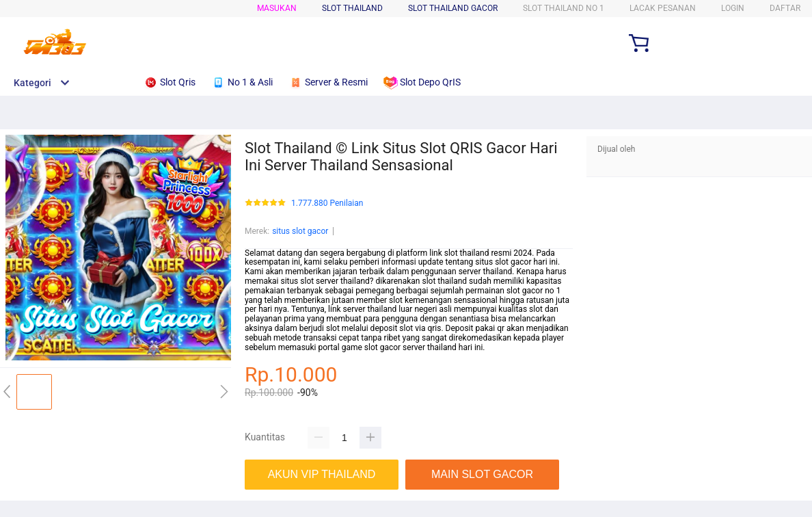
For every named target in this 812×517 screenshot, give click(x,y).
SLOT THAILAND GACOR (453, 8)
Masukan (277, 8)
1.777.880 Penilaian (327, 203)
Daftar (785, 8)
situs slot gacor (300, 231)
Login (733, 8)
